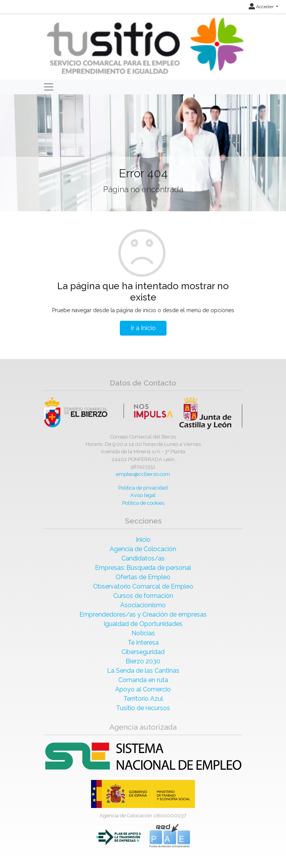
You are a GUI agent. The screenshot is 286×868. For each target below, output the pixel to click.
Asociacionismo (143, 605)
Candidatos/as (143, 558)
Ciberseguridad (143, 652)
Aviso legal (143, 495)
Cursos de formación (143, 596)
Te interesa (143, 643)
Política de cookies (143, 503)
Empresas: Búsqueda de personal (143, 568)
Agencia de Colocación (143, 549)
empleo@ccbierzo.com (143, 474)
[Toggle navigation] (49, 87)
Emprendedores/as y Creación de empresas (143, 614)
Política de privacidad (143, 488)
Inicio (143, 540)
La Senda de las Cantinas (143, 671)
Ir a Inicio (143, 328)
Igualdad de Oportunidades (143, 624)
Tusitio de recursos (143, 708)
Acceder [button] (262, 7)
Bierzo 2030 (143, 661)
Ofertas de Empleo (143, 577)
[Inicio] (144, 46)
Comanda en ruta (143, 680)
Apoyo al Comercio (143, 689)
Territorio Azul (143, 699)
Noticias (143, 633)
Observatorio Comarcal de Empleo (143, 586)
